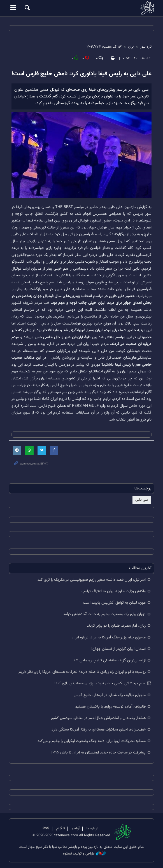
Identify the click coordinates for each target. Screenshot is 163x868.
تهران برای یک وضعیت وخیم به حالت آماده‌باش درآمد (104, 614)
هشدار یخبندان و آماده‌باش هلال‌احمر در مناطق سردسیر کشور (98, 718)
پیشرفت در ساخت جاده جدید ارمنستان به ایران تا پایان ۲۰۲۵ (98, 753)
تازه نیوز (81, 8)
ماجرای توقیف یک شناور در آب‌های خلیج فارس (110, 695)
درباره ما (92, 829)
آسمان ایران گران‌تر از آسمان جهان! (118, 649)
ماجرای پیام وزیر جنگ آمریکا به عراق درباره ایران (109, 637)
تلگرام (60, 829)
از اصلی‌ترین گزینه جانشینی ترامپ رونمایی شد (110, 660)
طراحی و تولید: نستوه (84, 854)
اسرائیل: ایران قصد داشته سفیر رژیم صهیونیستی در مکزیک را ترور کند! (91, 580)
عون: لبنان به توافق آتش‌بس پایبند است (114, 603)
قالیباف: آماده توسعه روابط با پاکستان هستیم (110, 707)
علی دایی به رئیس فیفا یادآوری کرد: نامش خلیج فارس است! (81, 74)
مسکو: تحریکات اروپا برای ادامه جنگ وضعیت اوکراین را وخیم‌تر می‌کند (92, 741)
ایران (131, 47)
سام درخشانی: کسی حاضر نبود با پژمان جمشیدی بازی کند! (100, 683)
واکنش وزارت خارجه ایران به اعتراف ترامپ (114, 591)
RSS (46, 829)
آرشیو (76, 829)
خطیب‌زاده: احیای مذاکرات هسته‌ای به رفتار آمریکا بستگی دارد (99, 730)
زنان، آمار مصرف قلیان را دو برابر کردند (116, 626)
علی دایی (142, 500)
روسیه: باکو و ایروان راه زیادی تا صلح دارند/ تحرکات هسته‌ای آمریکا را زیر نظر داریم (82, 672)
